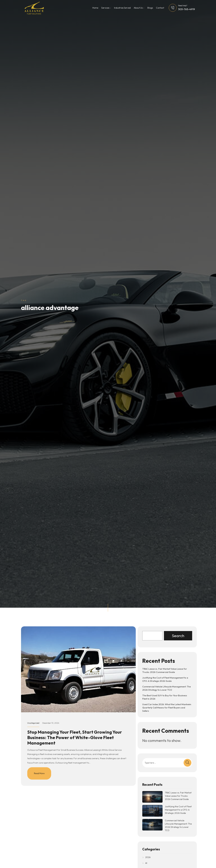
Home (95, 8)
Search (178, 636)
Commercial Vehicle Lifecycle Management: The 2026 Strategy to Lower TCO (167, 688)
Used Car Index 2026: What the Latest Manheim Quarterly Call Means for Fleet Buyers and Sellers (167, 708)
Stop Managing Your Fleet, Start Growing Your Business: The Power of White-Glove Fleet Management (75, 737)
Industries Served (122, 8)
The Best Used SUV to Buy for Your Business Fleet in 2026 (165, 697)
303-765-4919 (187, 9)
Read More (39, 773)
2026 (148, 857)
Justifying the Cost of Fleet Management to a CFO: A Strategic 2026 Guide (165, 679)
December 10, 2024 (51, 723)
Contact (160, 8)
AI (146, 863)
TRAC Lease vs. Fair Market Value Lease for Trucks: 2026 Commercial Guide (165, 671)
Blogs (150, 8)
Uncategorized (33, 723)
